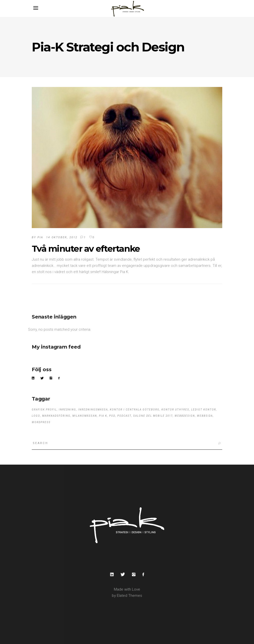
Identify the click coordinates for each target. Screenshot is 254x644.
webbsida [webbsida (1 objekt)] (205, 416)
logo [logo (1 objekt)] (36, 416)
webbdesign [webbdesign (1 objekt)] (185, 416)
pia (40, 237)
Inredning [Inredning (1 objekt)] (67, 410)
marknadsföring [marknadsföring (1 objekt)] (56, 416)
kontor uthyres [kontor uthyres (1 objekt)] (175, 410)
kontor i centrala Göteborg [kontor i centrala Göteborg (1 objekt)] (135, 410)
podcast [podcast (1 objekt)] (124, 416)
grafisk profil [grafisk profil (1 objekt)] (44, 410)
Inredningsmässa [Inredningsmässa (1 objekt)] (93, 410)
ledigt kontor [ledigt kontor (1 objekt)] (204, 410)
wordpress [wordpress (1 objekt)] (41, 422)
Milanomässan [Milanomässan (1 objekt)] (85, 416)
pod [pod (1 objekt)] (112, 416)
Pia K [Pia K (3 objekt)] (103, 416)
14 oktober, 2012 (62, 237)
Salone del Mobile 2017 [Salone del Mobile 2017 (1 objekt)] (153, 416)
